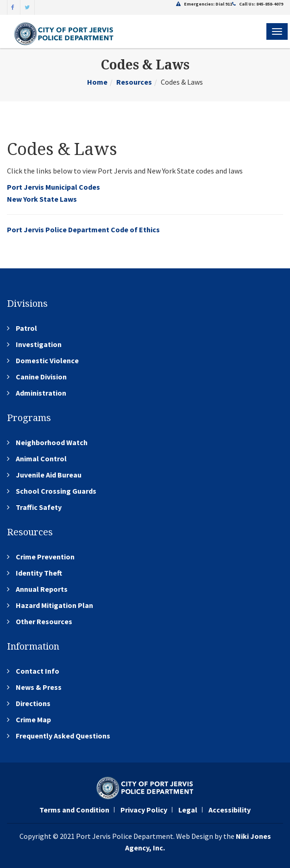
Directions (33, 703)
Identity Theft (39, 573)
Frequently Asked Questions (63, 736)
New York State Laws (42, 199)
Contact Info (38, 671)
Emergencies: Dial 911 (204, 4)
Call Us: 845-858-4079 (258, 4)
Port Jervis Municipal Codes (54, 187)
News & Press (39, 687)
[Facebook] (13, 6)
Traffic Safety (39, 507)
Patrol (26, 328)
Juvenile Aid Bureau (49, 475)
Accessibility (230, 810)
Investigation (39, 344)
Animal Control (41, 459)
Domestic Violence (47, 360)
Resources (134, 82)
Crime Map (33, 719)
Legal (188, 810)
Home (97, 82)
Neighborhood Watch (52, 442)
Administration (41, 393)
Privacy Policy (144, 810)
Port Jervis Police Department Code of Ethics (83, 229)
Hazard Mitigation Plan (54, 605)
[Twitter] (27, 6)
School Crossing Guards (56, 491)
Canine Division (41, 377)
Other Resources (44, 621)
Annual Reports (42, 589)
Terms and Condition (74, 810)
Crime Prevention (45, 557)
